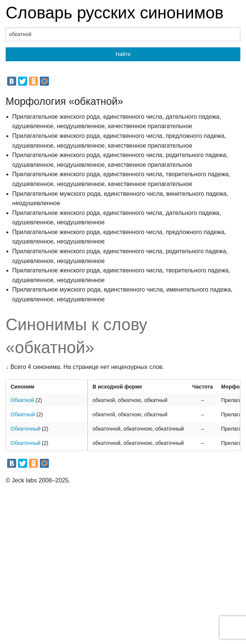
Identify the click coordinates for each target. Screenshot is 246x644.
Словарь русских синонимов (115, 13)
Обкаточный (25, 429)
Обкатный (23, 414)
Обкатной (22, 400)
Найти (123, 54)
